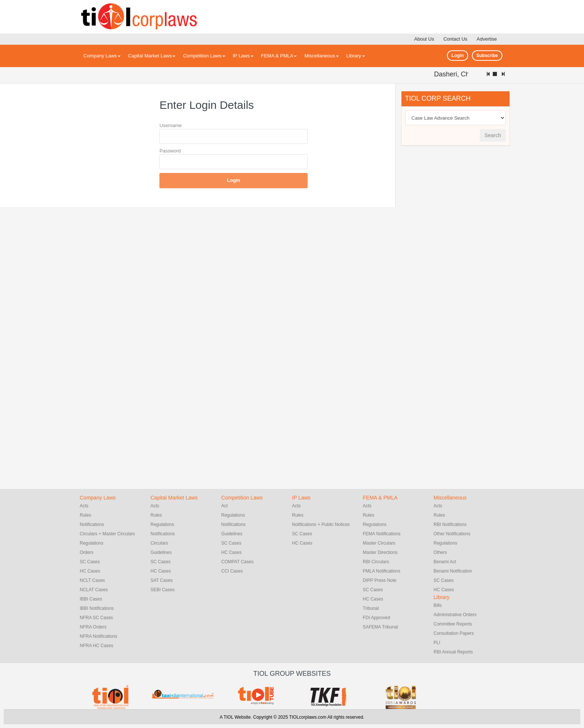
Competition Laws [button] (204, 56)
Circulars (159, 543)
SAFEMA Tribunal (380, 627)
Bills (438, 605)
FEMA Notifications (382, 534)
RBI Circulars (376, 562)
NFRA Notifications (99, 636)
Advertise (487, 39)
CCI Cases (232, 571)
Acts (84, 506)
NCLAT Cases (94, 590)
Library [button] (356, 56)
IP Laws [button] (243, 56)
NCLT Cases (92, 580)
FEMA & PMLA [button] (279, 56)
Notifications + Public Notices (321, 524)
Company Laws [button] (102, 56)
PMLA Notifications (382, 571)
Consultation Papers (454, 633)
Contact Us (455, 39)
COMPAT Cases (237, 562)
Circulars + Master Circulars (107, 534)
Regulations (91, 543)
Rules (85, 515)
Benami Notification (453, 571)
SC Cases (90, 562)
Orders (87, 552)
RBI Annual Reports (453, 652)
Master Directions (380, 552)
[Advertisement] (457, 265)
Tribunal (371, 608)
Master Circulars (379, 543)
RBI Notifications (450, 524)
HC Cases (90, 571)
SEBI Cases (163, 590)
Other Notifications (452, 534)
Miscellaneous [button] (321, 56)
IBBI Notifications (97, 608)
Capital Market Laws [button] (152, 56)
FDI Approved (376, 618)
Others (440, 552)
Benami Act (445, 562)
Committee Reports (453, 624)
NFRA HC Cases (96, 646)
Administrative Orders (455, 615)
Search (493, 135)
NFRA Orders (93, 627)
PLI (437, 643)
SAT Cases (162, 580)
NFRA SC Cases (96, 618)
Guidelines (161, 552)
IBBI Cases (91, 599)
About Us (424, 39)
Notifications (92, 524)
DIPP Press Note (380, 580)
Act (224, 506)
